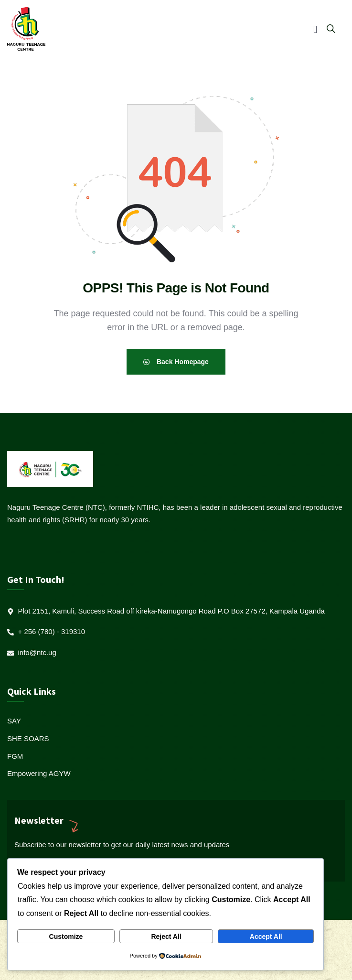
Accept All (266, 937)
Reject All (166, 937)
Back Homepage (176, 362)
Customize (66, 937)
